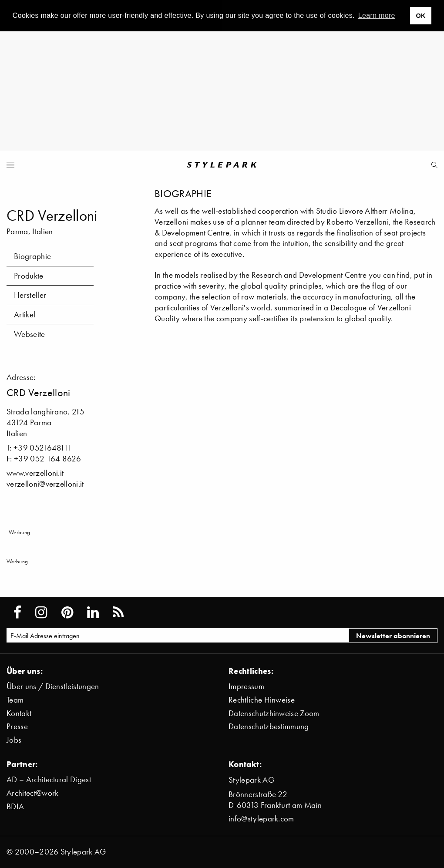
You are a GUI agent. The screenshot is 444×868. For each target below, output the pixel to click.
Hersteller (30, 295)
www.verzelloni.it (35, 473)
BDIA (15, 806)
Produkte (29, 276)
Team (15, 700)
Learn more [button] (377, 15)
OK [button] (420, 16)
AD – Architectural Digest (49, 779)
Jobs (14, 740)
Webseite (30, 334)
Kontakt (19, 713)
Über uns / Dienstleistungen (53, 686)
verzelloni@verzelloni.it (45, 484)
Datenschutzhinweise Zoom (274, 713)
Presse (17, 726)
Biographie (32, 256)
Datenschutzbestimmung (269, 726)
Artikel (25, 315)
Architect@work (32, 793)
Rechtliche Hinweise (262, 700)
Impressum (246, 686)
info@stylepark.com (261, 819)
